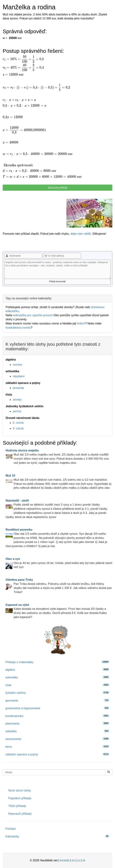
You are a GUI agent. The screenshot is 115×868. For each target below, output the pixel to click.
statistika (58, 731)
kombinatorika (58, 716)
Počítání (11, 829)
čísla (58, 685)
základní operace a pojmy (58, 754)
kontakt (65, 860)
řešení (81, 323)
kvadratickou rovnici (18, 328)
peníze (17, 411)
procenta (18, 388)
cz (79, 860)
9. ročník (18, 429)
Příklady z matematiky (58, 662)
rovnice (17, 365)
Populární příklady (20, 798)
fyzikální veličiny (58, 693)
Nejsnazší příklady (20, 814)
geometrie (58, 700)
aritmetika (58, 677)
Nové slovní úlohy (20, 791)
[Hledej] (109, 772)
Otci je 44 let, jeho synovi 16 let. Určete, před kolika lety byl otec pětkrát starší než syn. (59, 563)
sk (84, 860)
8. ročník (18, 423)
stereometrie (58, 739)
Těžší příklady (17, 806)
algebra (58, 669)
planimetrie (58, 723)
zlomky (17, 400)
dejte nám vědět (81, 234)
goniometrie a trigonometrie (58, 708)
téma (58, 747)
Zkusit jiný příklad (57, 188)
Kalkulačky (58, 836)
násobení (19, 376)
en (73, 860)
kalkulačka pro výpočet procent (33, 315)
